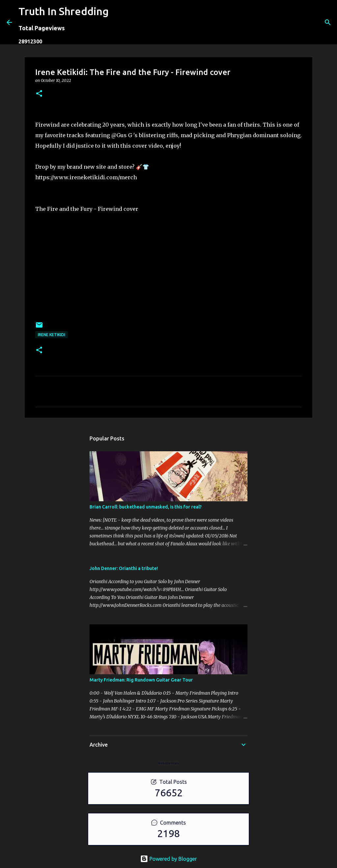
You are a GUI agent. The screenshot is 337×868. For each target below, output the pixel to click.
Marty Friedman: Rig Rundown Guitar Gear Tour (141, 680)
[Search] (118, 22)
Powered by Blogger (168, 859)
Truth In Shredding (64, 11)
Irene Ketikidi (52, 335)
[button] (39, 94)
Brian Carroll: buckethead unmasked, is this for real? (146, 507)
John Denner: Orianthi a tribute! (124, 568)
